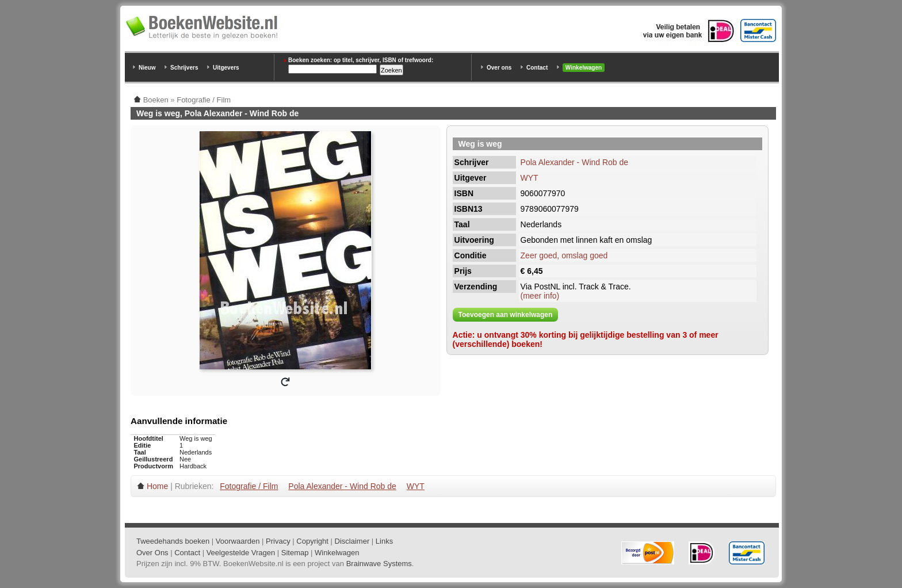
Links (384, 541)
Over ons (499, 68)
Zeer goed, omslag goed (564, 255)
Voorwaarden (238, 541)
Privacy (278, 541)
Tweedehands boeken (173, 541)
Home (157, 486)
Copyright (312, 541)
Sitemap (295, 553)
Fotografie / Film (249, 486)
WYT (530, 178)
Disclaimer (352, 541)
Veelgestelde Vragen (241, 553)
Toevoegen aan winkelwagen (506, 315)
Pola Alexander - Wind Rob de (575, 162)
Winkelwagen (584, 68)
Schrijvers (184, 68)
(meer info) (540, 296)
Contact (537, 68)
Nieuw (147, 68)
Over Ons (152, 553)
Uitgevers (226, 68)
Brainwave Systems (379, 564)
